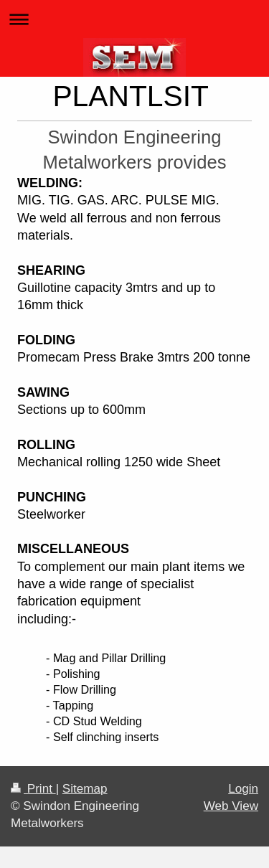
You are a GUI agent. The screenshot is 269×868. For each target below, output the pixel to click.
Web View (231, 806)
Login (243, 789)
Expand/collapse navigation (134, 19)
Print (33, 789)
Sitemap (85, 789)
